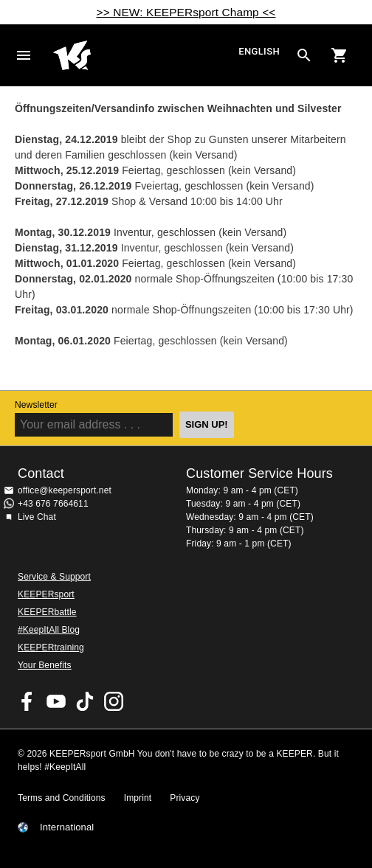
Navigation (24, 55)
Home (144, 55)
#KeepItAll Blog (49, 630)
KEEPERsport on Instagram (114, 701)
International (67, 827)
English (259, 51)
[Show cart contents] (340, 55)
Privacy (185, 798)
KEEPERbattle (47, 612)
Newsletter (36, 405)
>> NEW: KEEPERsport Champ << (186, 12)
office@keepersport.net (65, 490)
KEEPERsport (46, 594)
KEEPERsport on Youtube (56, 701)
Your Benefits (45, 665)
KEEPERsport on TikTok (85, 701)
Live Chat (37, 517)
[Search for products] (304, 55)
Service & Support (54, 577)
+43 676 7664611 (53, 504)
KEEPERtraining (51, 647)
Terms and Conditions (62, 798)
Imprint (138, 798)
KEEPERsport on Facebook (27, 701)
